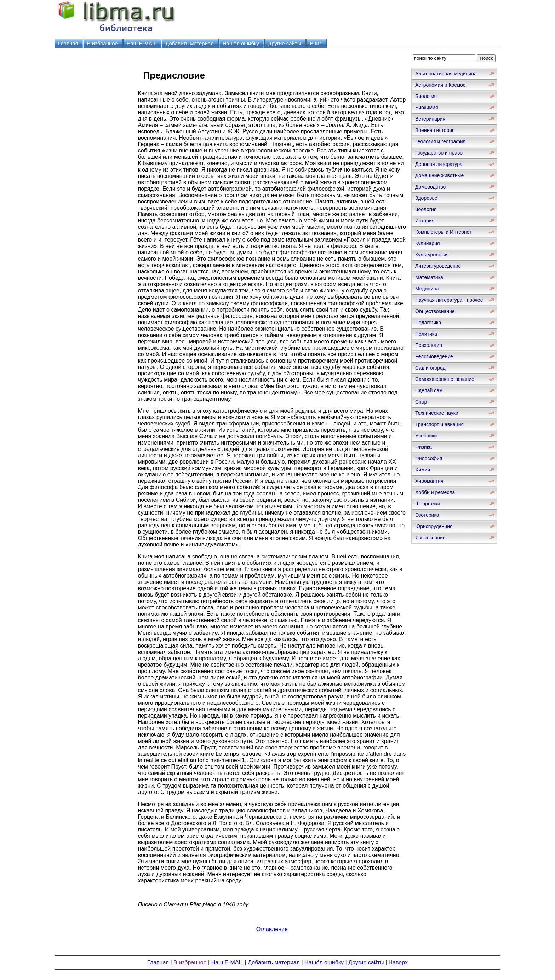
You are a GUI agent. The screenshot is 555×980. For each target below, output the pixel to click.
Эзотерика (427, 515)
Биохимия (427, 108)
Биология (426, 96)
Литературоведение (438, 266)
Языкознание (430, 538)
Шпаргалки (428, 504)
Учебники (426, 436)
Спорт (422, 402)
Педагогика (428, 323)
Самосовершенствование (445, 379)
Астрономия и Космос (440, 85)
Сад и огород (430, 368)
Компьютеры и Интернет (443, 232)
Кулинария (428, 243)
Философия (429, 458)
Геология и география (440, 141)
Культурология (432, 255)
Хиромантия (429, 481)
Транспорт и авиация (439, 424)
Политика (426, 334)
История (425, 221)
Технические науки (437, 413)
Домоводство (430, 187)
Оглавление (272, 929)
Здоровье (426, 198)
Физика (424, 447)
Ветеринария (430, 119)
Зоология (426, 209)
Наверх (398, 962)
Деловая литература (439, 164)
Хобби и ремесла (435, 492)
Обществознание (435, 311)
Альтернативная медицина (446, 74)
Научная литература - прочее (449, 300)
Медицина (427, 289)
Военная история (435, 130)
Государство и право (439, 153)
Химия (423, 470)
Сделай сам (429, 390)
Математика (429, 277)
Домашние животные (439, 175)
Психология (429, 345)
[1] (244, 760)
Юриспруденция (434, 526)
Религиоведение (434, 356)
